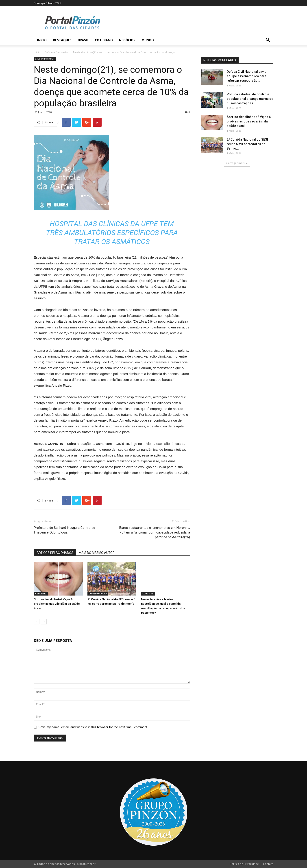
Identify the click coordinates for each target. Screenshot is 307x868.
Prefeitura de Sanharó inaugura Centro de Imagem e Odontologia (64, 530)
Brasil (83, 40)
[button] (268, 40)
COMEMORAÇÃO (98, 594)
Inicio (42, 40)
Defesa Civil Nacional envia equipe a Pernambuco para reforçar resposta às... (247, 76)
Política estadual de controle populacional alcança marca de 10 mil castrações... (250, 99)
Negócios (127, 40)
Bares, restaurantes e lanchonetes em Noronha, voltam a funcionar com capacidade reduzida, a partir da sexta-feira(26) (155, 532)
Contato (268, 864)
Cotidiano (104, 40)
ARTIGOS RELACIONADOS (55, 553)
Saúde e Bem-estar (57, 52)
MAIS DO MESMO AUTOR (97, 553)
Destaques (62, 40)
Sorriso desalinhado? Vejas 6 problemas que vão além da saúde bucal (57, 604)
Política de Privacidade (244, 864)
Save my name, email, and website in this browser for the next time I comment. (93, 727)
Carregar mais (237, 163)
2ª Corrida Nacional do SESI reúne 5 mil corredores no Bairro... (247, 144)
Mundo (148, 40)
